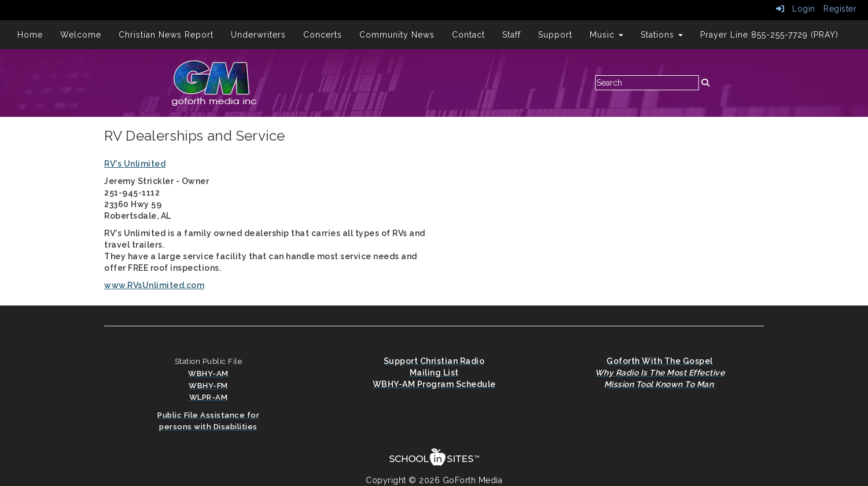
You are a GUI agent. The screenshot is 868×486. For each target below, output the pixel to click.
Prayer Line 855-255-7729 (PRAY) (769, 35)
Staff (512, 35)
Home (30, 35)
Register (840, 9)
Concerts (323, 35)
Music (606, 35)
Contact (468, 35)
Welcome (81, 35)
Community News (397, 35)
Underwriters (258, 35)
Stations (662, 35)
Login (796, 9)
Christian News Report (166, 35)
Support (555, 35)
